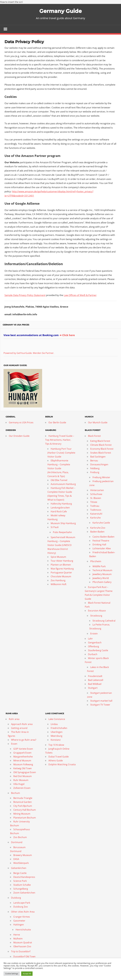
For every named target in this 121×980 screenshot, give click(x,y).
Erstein (94, 634)
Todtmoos (96, 510)
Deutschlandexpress (24, 877)
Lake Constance (57, 719)
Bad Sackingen (98, 457)
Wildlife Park (99, 566)
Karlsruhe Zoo (98, 528)
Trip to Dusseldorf (21, 952)
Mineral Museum (22, 761)
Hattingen (19, 925)
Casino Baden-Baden (103, 537)
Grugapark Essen (22, 753)
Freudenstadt (95, 676)
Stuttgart (93, 688)
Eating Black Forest (100, 441)
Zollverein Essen (22, 788)
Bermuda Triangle (23, 798)
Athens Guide (56, 761)
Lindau (54, 724)
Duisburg (16, 898)
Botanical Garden (23, 802)
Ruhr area (14, 719)
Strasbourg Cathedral (104, 621)
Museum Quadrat (23, 943)
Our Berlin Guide (57, 423)
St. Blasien (96, 498)
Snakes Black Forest (101, 453)
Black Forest (94, 436)
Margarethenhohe (23, 757)
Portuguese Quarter (61, 573)
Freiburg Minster (101, 477)
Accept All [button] (27, 974)
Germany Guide (60, 11)
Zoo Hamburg (58, 580)
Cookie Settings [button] (12, 974)
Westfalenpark (21, 863)
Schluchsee (96, 494)
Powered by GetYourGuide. (18, 353)
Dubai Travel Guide (59, 757)
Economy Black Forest (102, 449)
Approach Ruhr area (22, 724)
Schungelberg (21, 889)
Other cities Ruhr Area (23, 912)
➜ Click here (67, 335)
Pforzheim (96, 561)
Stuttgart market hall (101, 701)
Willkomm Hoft (59, 584)
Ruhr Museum (21, 780)
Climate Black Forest (101, 445)
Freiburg (95, 472)
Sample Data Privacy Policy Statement (25, 295)
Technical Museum (102, 570)
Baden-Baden (97, 532)
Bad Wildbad (95, 684)
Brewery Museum (23, 855)
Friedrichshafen (59, 728)
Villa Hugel (19, 784)
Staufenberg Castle (98, 650)
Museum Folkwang (23, 765)
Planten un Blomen (61, 565)
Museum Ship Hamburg (63, 523)
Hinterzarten (97, 490)
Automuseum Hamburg (63, 484)
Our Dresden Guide (19, 436)
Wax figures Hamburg (62, 569)
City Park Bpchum (23, 806)
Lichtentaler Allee (102, 549)
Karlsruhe (95, 518)
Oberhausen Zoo (22, 947)
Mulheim (18, 939)
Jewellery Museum (102, 574)
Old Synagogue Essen (25, 772)
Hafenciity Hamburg (61, 504)
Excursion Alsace (97, 611)
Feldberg (95, 469)
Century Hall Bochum (25, 810)
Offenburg (93, 647)
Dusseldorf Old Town (24, 957)
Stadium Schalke (22, 885)
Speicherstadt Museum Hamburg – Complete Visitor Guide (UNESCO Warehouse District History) (61, 545)
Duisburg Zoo (21, 907)
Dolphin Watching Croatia (62, 765)
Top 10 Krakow (56, 745)
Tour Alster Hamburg (62, 561)
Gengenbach (95, 643)
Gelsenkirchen (19, 868)
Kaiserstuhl (96, 514)
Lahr (90, 639)
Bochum (16, 793)
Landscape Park (22, 903)
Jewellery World (101, 578)
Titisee (94, 502)
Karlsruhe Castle (101, 523)
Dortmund (17, 842)
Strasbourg (96, 616)
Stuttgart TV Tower (100, 705)
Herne (17, 935)
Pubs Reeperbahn (62, 532)
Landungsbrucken (60, 508)
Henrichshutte (23, 930)
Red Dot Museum (23, 776)
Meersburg (56, 736)
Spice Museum (58, 557)
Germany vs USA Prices (16, 325)
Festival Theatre (101, 541)
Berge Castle (20, 873)
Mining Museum (22, 814)
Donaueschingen (99, 465)
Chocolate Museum (61, 577)
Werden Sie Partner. (44, 353)
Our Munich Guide (98, 423)
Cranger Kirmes (22, 917)
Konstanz (56, 740)
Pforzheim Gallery (102, 582)
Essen (14, 744)
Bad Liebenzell (96, 680)
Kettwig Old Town (23, 768)
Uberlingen (57, 732)
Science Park (20, 881)
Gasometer (19, 921)
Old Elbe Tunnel (59, 480)
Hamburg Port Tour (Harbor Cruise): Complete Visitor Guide (61, 453)
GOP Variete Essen (23, 749)
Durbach (93, 654)
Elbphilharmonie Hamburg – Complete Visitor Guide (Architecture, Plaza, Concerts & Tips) (59, 469)
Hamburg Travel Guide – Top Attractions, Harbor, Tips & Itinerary (60, 440)
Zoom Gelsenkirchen (24, 893)
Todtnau (95, 506)
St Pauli (55, 527)
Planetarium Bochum (25, 818)
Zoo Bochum (20, 837)
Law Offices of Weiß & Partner (80, 295)
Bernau (94, 461)
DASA (16, 859)
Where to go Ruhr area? (24, 740)
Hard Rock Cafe (59, 512)
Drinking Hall (99, 545)
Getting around (19, 728)
